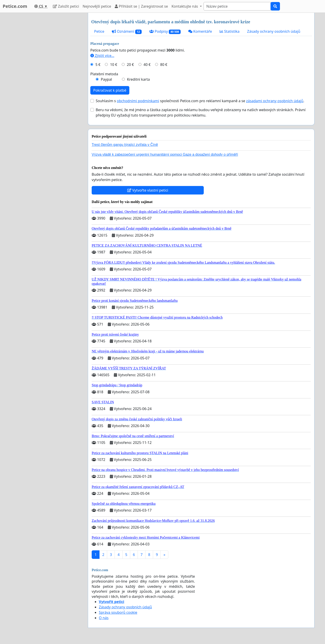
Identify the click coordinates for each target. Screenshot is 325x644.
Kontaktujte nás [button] (185, 6)
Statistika (230, 31)
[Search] (237, 6)
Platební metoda (104, 74)
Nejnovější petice (97, 6)
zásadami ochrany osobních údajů (275, 101)
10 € (114, 65)
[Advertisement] (44, 80)
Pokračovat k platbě (110, 90)
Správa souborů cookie (118, 612)
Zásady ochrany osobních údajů (274, 31)
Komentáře (200, 31)
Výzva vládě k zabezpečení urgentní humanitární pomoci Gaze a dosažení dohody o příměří (165, 155)
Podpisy (165, 31)
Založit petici (66, 6)
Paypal (106, 79)
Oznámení (127, 31)
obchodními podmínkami (138, 101)
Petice (99, 31)
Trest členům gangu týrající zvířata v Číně (125, 145)
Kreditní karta (138, 79)
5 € (98, 65)
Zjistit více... (102, 56)
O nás (104, 618)
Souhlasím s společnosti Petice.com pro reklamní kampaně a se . (200, 101)
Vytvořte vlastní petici (148, 190)
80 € (164, 65)
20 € (130, 65)
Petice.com (15, 6)
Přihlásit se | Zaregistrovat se (141, 6)
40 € (147, 65)
